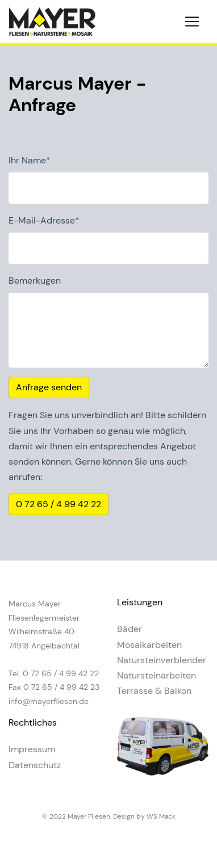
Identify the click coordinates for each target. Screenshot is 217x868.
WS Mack (161, 817)
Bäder (130, 629)
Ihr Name (30, 160)
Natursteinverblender (162, 660)
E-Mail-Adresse (44, 220)
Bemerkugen (35, 281)
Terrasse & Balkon (154, 691)
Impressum (32, 749)
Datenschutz (35, 765)
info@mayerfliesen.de (49, 701)
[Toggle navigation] (192, 22)
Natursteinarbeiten (157, 675)
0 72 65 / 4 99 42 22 (59, 504)
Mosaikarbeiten (149, 645)
